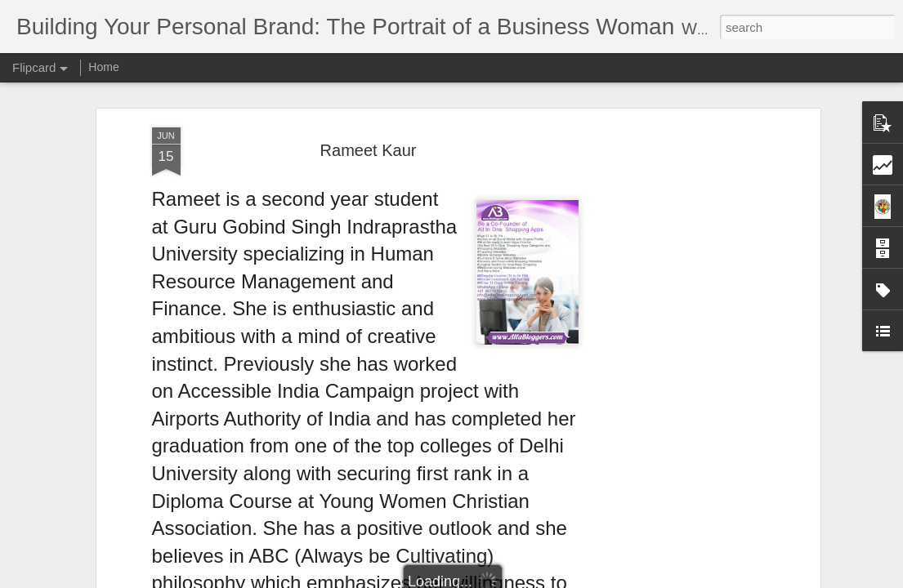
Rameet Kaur (369, 150)
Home (103, 67)
